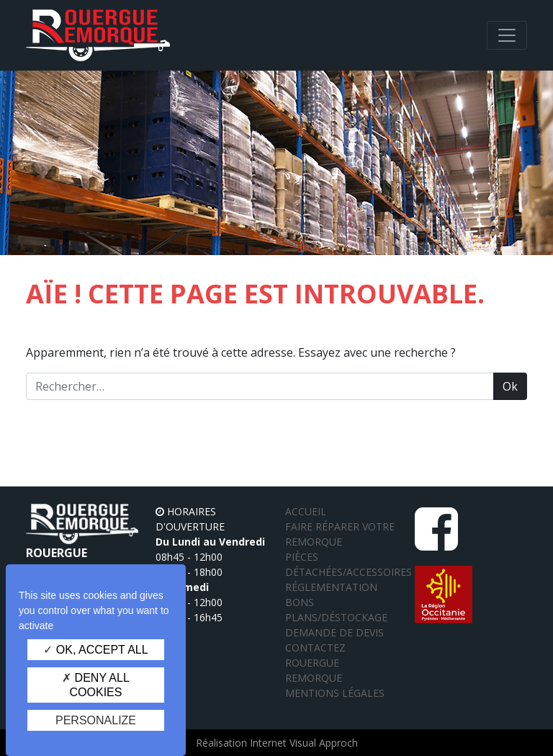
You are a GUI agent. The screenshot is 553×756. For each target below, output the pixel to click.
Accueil (306, 511)
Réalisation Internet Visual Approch (277, 743)
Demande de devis (334, 632)
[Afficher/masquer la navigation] (507, 35)
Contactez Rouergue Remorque (315, 663)
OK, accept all (95, 650)
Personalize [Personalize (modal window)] (96, 720)
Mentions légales (335, 693)
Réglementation (331, 587)
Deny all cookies (96, 685)
